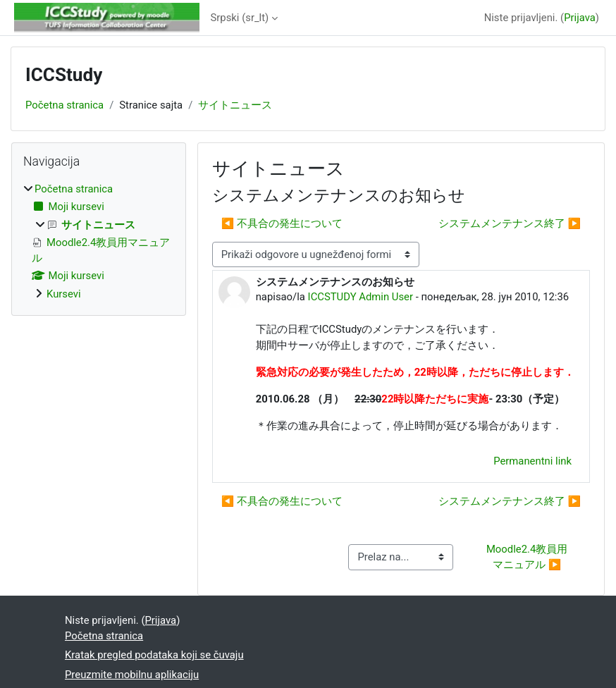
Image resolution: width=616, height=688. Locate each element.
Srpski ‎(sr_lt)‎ (240, 18)
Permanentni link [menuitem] (532, 461)
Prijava (580, 18)
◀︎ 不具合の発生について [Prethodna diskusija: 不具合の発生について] (282, 223)
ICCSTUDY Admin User (361, 297)
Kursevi (64, 294)
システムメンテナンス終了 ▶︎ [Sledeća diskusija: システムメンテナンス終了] (510, 223)
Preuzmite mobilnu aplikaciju (132, 675)
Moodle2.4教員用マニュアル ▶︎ (527, 557)
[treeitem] (99, 241)
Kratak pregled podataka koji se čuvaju (154, 655)
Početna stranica (64, 105)
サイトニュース (235, 105)
